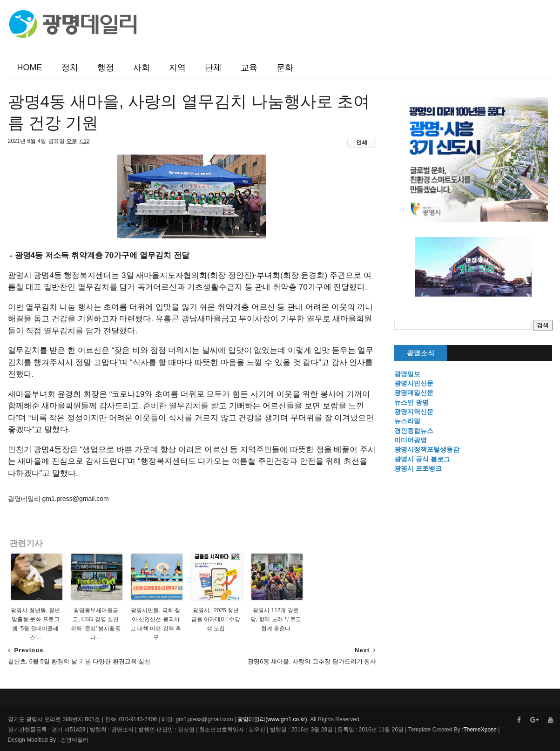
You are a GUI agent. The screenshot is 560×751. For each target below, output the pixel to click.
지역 (177, 68)
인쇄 (362, 142)
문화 (285, 68)
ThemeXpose (480, 730)
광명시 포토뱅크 (418, 468)
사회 (142, 68)
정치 (70, 68)
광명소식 (421, 353)
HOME (30, 68)
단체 (213, 68)
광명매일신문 (414, 392)
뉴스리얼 (407, 421)
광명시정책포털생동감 (427, 449)
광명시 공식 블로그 (422, 459)
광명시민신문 (414, 383)
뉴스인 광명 (412, 402)
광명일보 (407, 374)
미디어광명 (411, 440)
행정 (106, 68)
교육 (249, 68)
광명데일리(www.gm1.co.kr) (272, 719)
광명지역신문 (414, 412)
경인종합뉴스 (414, 431)
